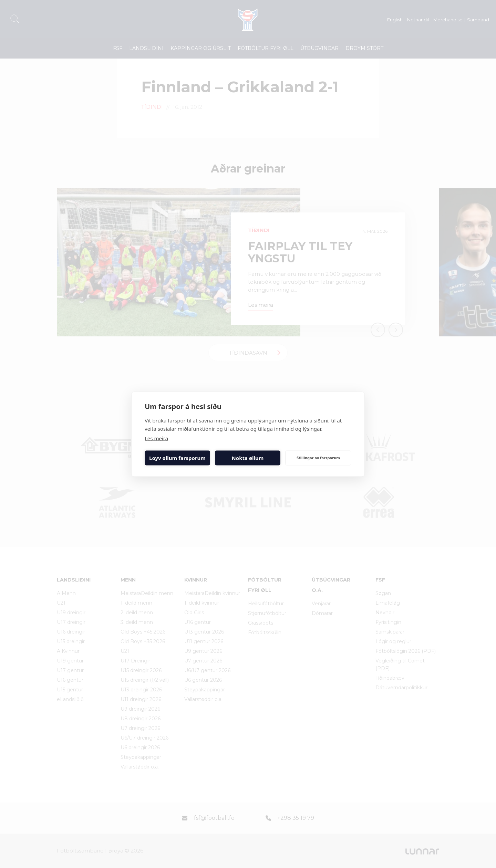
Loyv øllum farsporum (177, 458)
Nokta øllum (248, 458)
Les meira (156, 438)
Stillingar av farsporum (318, 458)
